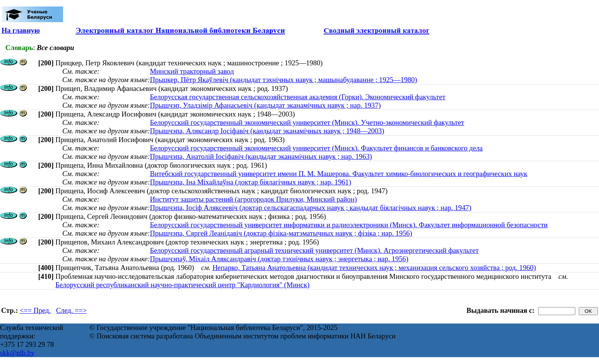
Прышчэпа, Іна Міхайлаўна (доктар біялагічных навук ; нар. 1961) (250, 182)
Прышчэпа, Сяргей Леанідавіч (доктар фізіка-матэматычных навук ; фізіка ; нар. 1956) (281, 233)
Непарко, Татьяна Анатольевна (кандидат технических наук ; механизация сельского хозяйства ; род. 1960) (374, 268)
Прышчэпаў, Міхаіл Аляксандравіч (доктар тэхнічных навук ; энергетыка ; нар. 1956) (279, 259)
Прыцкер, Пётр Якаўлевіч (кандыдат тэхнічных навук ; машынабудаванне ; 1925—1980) (283, 80)
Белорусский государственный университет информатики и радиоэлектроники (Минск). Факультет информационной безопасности (349, 225)
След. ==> (71, 310)
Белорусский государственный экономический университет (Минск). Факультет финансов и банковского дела (316, 148)
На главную (21, 30)
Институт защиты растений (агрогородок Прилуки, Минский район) (253, 199)
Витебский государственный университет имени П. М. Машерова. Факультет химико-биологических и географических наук (338, 174)
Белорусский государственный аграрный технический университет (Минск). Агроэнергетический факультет (314, 250)
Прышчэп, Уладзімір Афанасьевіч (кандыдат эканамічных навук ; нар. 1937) (265, 105)
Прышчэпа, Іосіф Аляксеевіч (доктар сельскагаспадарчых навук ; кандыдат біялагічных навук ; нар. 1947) (310, 208)
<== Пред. (35, 310)
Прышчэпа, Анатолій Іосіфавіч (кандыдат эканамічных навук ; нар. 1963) (261, 156)
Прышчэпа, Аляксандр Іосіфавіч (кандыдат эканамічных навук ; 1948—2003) (267, 131)
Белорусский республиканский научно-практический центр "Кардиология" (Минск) (182, 285)
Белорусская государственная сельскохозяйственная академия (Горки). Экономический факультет (297, 97)
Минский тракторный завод (192, 71)
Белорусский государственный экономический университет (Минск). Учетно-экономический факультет (307, 122)
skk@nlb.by (17, 353)
